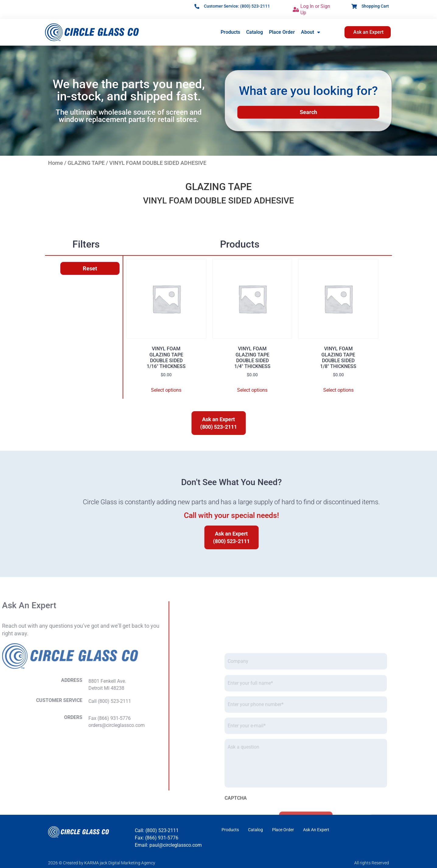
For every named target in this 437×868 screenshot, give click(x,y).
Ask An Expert (316, 830)
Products (230, 32)
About (311, 32)
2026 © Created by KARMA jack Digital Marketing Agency (102, 863)
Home (56, 163)
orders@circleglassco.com (37, 725)
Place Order (282, 32)
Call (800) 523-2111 (30, 701)
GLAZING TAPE (86, 163)
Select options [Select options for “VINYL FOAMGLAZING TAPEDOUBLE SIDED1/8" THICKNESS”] (338, 390)
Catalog (255, 32)
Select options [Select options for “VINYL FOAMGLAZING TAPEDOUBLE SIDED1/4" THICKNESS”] (252, 390)
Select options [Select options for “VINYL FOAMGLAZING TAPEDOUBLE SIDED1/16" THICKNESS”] (166, 390)
